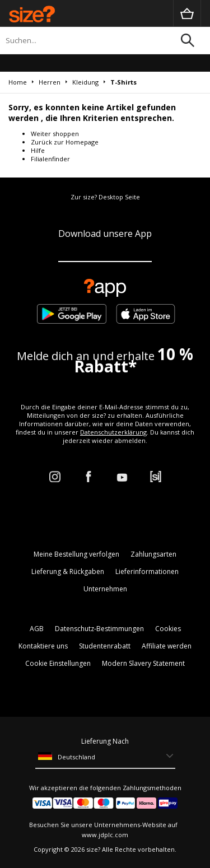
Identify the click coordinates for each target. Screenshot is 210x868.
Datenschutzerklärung (113, 432)
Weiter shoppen (55, 134)
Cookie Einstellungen (58, 663)
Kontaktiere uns (43, 646)
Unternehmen (105, 589)
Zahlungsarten (153, 554)
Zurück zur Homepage (65, 142)
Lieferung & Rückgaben (68, 571)
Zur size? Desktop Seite (105, 197)
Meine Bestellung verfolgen (76, 554)
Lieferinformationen (147, 571)
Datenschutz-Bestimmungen (99, 629)
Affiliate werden (167, 646)
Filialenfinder (50, 159)
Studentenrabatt (105, 646)
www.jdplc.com (105, 835)
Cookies (168, 629)
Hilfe (38, 150)
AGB (37, 629)
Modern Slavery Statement (143, 663)
